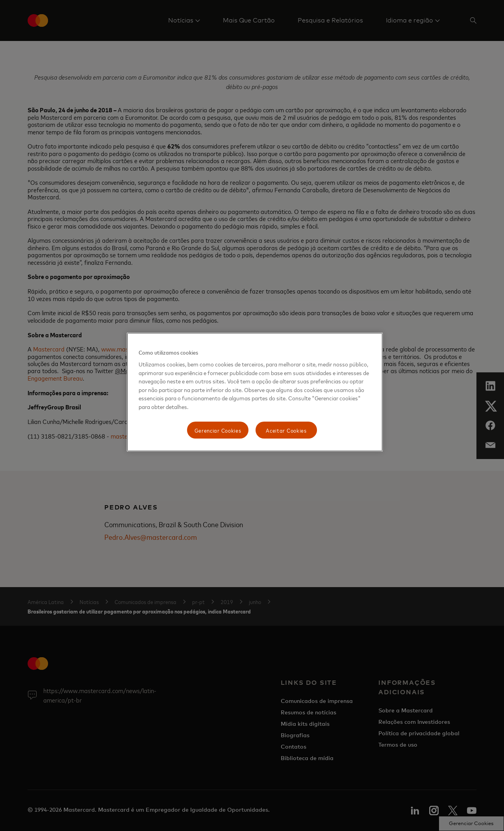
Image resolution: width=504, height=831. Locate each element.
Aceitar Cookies (286, 430)
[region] (255, 392)
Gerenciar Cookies (218, 430)
